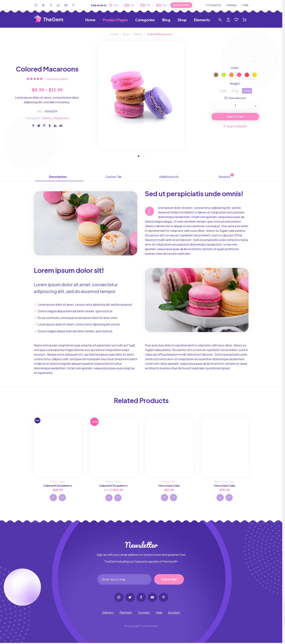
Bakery (47, 118)
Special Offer (181, 5)
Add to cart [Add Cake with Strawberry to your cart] (53, 498)
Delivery (232, 5)
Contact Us (214, 5)
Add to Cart (235, 117)
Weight (235, 84)
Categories (145, 20)
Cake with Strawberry (58, 486)
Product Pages (115, 20)
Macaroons (61, 118)
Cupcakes (229, 482)
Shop (182, 20)
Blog (166, 20)
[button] (139, 157)
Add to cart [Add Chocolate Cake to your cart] (164, 498)
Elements (202, 20)
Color (235, 68)
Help (246, 5)
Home (90, 20)
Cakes (62, 482)
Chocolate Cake (169, 486)
